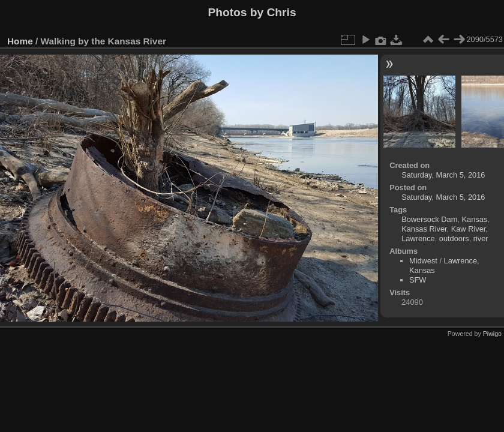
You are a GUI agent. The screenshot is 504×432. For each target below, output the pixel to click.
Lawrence (418, 238)
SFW (418, 280)
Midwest (423, 261)
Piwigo (492, 334)
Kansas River (424, 229)
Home (20, 41)
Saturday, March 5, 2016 (443, 175)
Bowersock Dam (429, 219)
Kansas (474, 219)
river (481, 238)
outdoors (454, 238)
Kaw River (469, 229)
